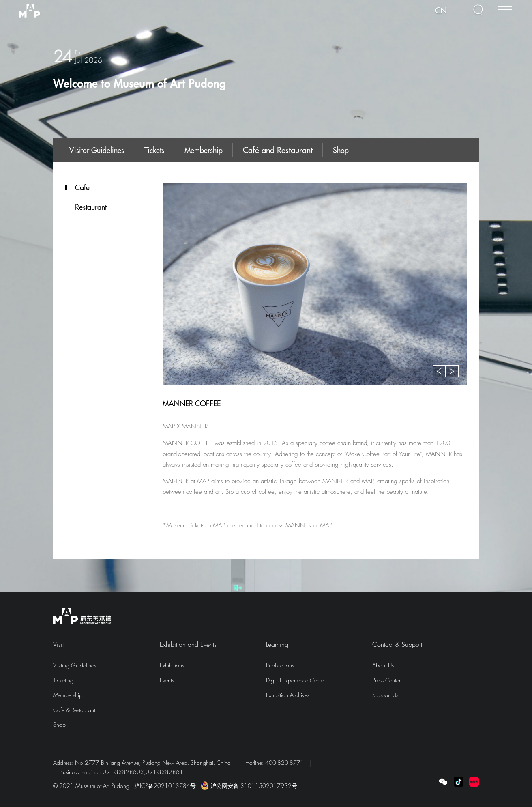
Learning (277, 644)
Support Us (385, 695)
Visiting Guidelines (75, 665)
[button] (439, 371)
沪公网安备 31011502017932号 (249, 786)
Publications (280, 665)
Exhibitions (172, 665)
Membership (204, 150)
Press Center (386, 680)
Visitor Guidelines (97, 150)
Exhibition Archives (288, 695)
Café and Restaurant (278, 150)
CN (445, 13)
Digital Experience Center (296, 680)
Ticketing (63, 680)
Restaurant (91, 207)
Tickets (154, 150)
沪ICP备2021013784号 (165, 786)
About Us (383, 665)
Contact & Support (397, 644)
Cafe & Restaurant (74, 710)
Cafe (82, 187)
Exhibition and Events (188, 644)
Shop (341, 150)
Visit (58, 644)
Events (167, 680)
